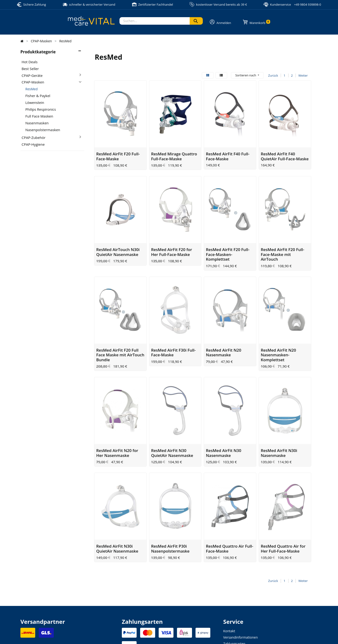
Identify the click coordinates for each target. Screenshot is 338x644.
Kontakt (229, 588)
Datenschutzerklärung (154, 635)
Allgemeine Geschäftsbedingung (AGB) (194, 635)
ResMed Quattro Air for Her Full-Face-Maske (283, 506)
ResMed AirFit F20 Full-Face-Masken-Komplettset (228, 237)
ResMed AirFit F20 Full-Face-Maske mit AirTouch (282, 237)
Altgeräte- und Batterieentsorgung (249, 614)
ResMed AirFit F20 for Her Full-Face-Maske (172, 235)
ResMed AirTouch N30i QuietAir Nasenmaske (118, 235)
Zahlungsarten (234, 601)
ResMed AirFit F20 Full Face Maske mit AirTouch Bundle (120, 329)
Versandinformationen (240, 595)
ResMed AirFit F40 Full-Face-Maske (228, 148)
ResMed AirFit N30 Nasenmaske (223, 419)
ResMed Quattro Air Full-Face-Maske (230, 506)
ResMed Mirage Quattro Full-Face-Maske (174, 148)
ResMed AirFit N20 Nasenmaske (223, 327)
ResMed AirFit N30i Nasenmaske (279, 419)
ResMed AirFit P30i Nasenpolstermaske (170, 506)
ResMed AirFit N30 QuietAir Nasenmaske (172, 419)
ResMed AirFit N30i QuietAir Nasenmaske (117, 506)
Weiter (303, 75)
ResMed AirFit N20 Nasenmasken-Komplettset (278, 329)
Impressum (129, 635)
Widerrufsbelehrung (239, 607)
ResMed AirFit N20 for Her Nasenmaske (117, 419)
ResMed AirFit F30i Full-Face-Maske (173, 327)
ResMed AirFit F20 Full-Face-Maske (118, 148)
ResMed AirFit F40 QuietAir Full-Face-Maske (285, 148)
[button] (247, 75)
